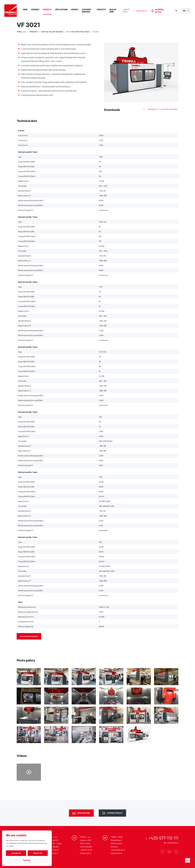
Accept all (16, 853)
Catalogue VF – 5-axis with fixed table (162, 109)
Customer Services (86, 11)
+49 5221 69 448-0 (118, 850)
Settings (27, 860)
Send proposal (84, 813)
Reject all (38, 853)
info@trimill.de (116, 853)
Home (25, 9)
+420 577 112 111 (126, 11)
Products (47, 9)
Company (35, 9)
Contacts (101, 9)
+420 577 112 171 (86, 850)
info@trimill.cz (141, 11)
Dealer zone (113, 11)
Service (75, 9)
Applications (61, 9)
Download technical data (29, 636)
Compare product (115, 813)
